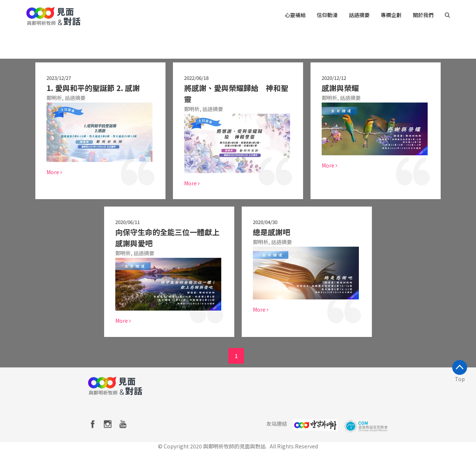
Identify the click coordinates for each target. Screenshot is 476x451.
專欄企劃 (391, 15)
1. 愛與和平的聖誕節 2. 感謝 (93, 88)
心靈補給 (295, 15)
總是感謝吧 (271, 232)
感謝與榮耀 (340, 88)
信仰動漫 (327, 15)
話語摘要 (359, 15)
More (54, 172)
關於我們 (423, 15)
